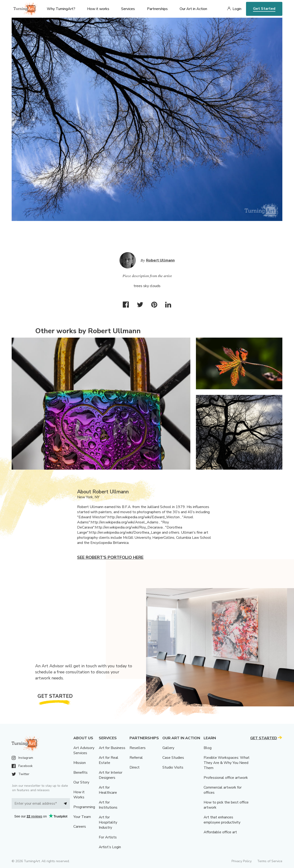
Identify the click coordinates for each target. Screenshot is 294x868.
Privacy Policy (242, 861)
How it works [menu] (98, 9)
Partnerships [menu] (157, 9)
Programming (84, 807)
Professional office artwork (226, 778)
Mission (80, 763)
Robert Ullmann (160, 260)
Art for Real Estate (109, 760)
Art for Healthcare (108, 790)
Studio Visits (173, 767)
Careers (80, 827)
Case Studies (173, 758)
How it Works (79, 795)
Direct (135, 767)
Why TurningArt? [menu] (61, 9)
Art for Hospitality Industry (108, 822)
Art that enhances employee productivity (222, 820)
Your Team (82, 817)
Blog (208, 748)
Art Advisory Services (84, 750)
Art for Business (112, 748)
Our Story (81, 782)
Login (237, 9)
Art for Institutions (108, 805)
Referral (136, 758)
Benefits (80, 773)
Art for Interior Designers (111, 775)
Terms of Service (270, 861)
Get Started (264, 9)
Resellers (138, 748)
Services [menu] (128, 9)
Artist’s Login (110, 847)
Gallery (168, 748)
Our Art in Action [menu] (193, 9)
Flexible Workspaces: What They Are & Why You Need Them (227, 763)
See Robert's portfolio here (110, 557)
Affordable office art (220, 832)
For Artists (108, 837)
